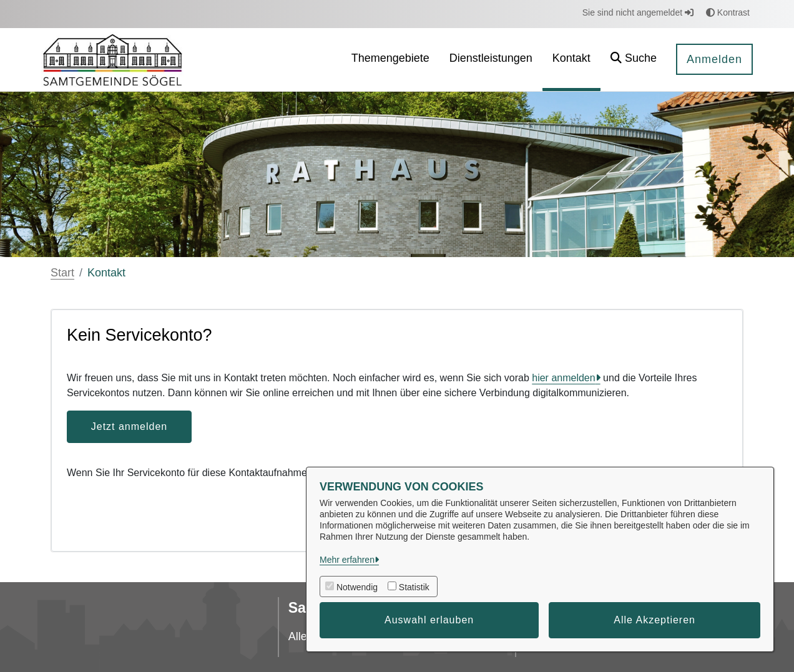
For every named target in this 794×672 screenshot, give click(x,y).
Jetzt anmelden (130, 426)
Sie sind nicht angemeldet (638, 12)
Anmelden (714, 59)
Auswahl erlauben (429, 620)
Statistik (414, 587)
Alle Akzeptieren (654, 620)
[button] (634, 60)
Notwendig (357, 587)
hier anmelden (563, 378)
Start (62, 273)
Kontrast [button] (728, 12)
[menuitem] (390, 60)
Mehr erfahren (347, 560)
